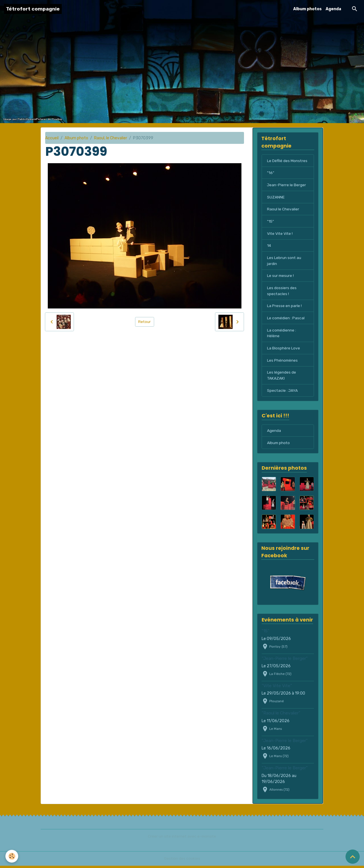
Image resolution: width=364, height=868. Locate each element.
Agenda (333, 9)
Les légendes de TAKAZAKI (282, 377)
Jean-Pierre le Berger (287, 185)
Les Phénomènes (283, 362)
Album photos (307, 9)
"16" (270, 173)
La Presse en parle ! (284, 307)
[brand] (33, 9)
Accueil (52, 138)
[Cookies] (12, 856)
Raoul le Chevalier (283, 210)
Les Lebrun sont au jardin (284, 262)
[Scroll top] (353, 857)
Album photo (76, 138)
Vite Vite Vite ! (280, 234)
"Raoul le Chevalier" (281, 716)
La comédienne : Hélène (282, 335)
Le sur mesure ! (281, 277)
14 (269, 246)
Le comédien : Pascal (286, 319)
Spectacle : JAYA (283, 392)
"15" (271, 222)
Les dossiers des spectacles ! (282, 292)
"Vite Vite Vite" (277, 688)
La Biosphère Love (284, 350)
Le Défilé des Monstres (287, 161)
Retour (145, 322)
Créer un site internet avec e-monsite (182, 839)
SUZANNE (276, 197)
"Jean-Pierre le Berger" (285, 661)
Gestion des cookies (182, 861)
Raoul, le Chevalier (111, 138)
